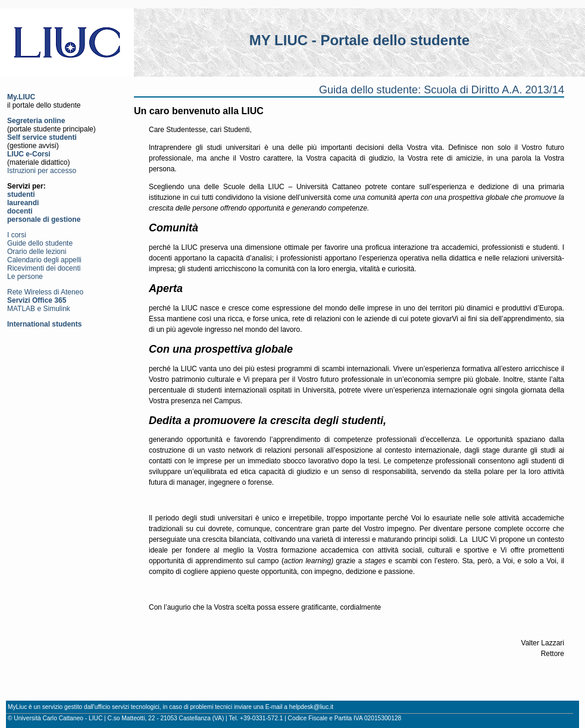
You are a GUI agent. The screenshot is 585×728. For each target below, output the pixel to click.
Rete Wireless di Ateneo (45, 292)
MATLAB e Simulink (39, 309)
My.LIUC (21, 97)
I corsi (17, 235)
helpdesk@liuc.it (311, 707)
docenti (20, 211)
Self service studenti (42, 137)
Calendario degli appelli (44, 260)
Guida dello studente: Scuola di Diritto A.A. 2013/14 (442, 90)
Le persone (25, 277)
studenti (21, 194)
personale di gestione (44, 219)
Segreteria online (36, 121)
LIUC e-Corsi (29, 154)
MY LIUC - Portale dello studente (359, 40)
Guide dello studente (40, 243)
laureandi (23, 203)
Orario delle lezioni (37, 252)
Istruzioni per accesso (42, 171)
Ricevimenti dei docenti (44, 268)
